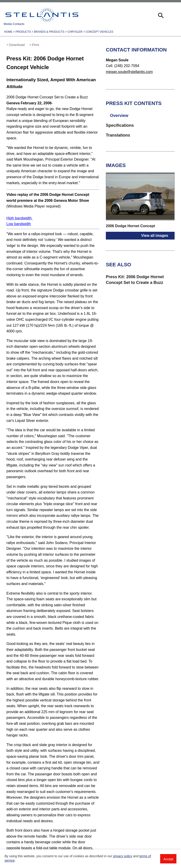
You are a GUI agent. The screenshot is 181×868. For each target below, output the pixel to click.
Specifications (120, 125)
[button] (160, 15)
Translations (118, 135)
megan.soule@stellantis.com (129, 72)
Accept (168, 859)
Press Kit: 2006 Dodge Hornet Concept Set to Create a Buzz (135, 280)
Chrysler (75, 32)
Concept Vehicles (99, 32)
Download (17, 45)
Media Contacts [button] (14, 24)
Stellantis (42, 15)
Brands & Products (49, 32)
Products (23, 32)
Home (8, 32)
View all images (155, 236)
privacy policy (123, 856)
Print (35, 45)
